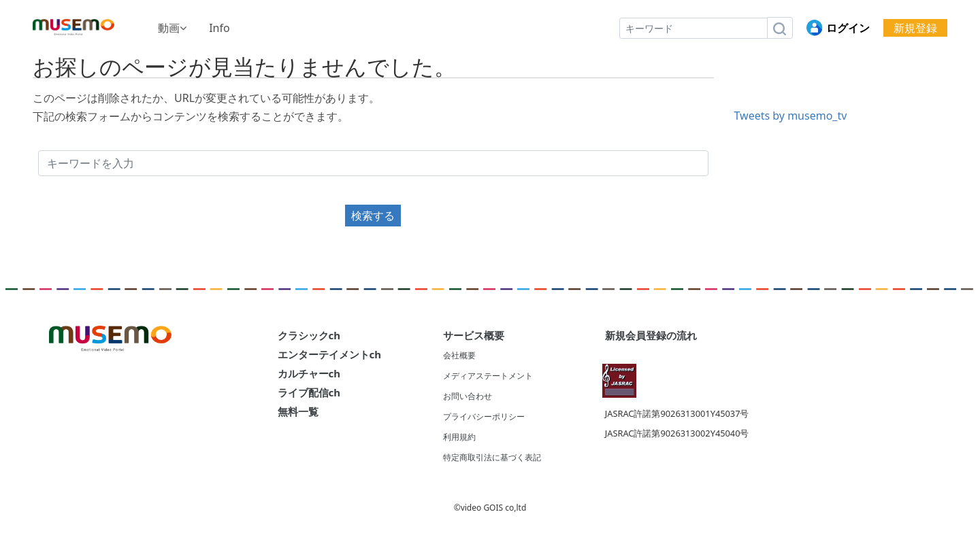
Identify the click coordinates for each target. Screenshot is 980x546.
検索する (373, 216)
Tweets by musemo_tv (791, 116)
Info (219, 28)
